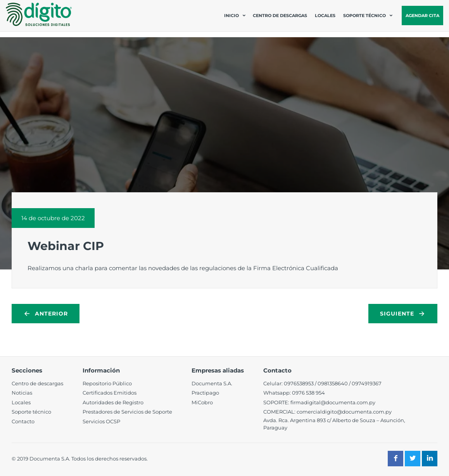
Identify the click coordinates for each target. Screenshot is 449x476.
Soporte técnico (364, 16)
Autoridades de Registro (113, 402)
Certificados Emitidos (110, 393)
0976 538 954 (308, 393)
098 (322, 383)
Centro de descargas (280, 16)
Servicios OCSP (101, 421)
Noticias (22, 393)
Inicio (231, 16)
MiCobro (202, 402)
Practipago (205, 393)
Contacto (23, 421)
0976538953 (299, 383)
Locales (325, 16)
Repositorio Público (107, 383)
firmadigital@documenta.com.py (333, 402)
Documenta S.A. (212, 383)
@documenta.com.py (364, 412)
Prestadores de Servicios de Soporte (127, 412)
